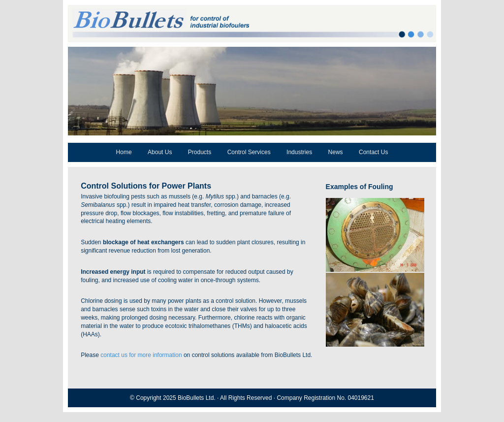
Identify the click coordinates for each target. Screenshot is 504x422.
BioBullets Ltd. (197, 398)
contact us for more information (141, 355)
